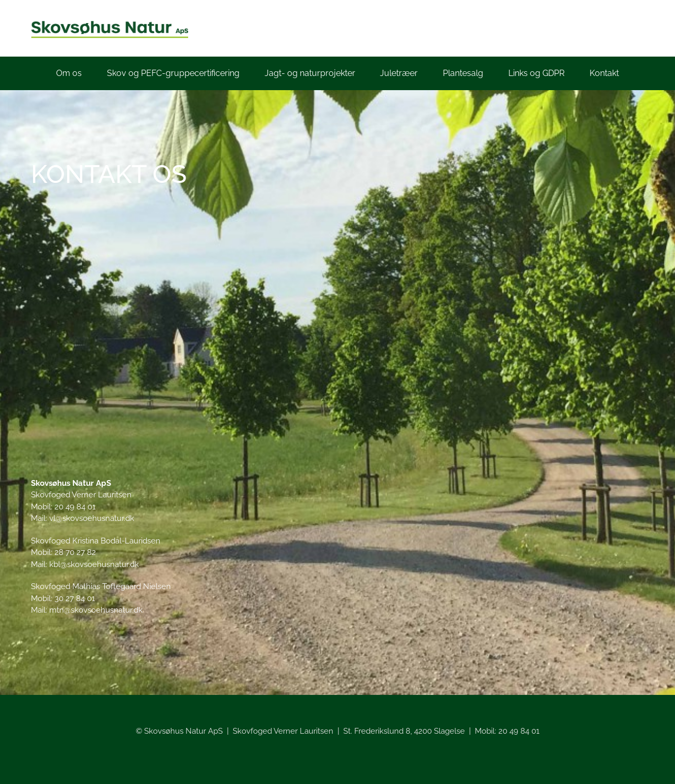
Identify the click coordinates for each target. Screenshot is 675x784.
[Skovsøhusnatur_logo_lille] (110, 25)
